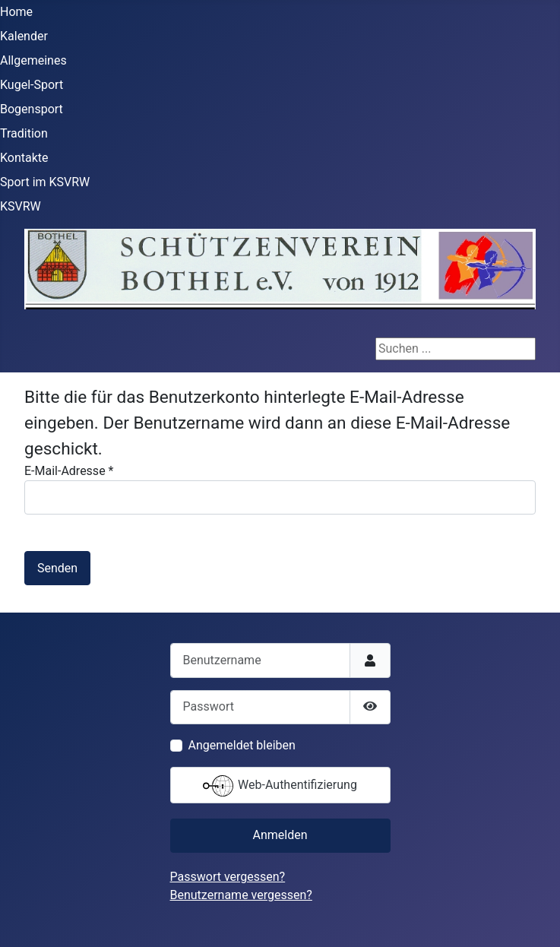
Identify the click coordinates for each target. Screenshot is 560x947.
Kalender (24, 36)
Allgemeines (33, 60)
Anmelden (280, 835)
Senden (57, 568)
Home (16, 12)
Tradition (24, 133)
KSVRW (21, 206)
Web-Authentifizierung (280, 786)
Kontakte (24, 158)
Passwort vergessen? (228, 877)
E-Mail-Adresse (69, 471)
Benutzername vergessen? (241, 895)
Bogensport (32, 109)
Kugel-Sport (32, 85)
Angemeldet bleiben (242, 745)
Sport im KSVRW (45, 182)
